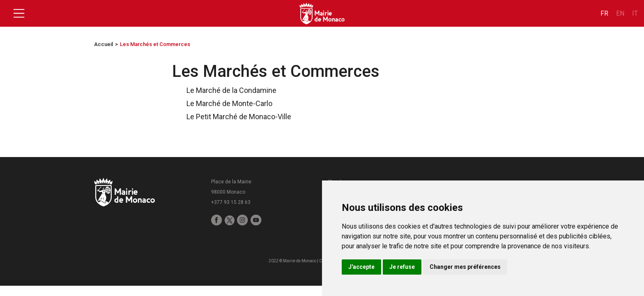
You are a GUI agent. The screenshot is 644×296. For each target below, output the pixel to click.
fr (604, 13)
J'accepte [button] (361, 267)
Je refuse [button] (402, 267)
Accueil (103, 44)
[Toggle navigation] (19, 14)
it (635, 13)
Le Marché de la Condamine (227, 90)
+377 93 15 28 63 (231, 202)
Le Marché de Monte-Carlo (225, 103)
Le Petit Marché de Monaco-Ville (235, 117)
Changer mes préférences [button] (465, 267)
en (620, 13)
